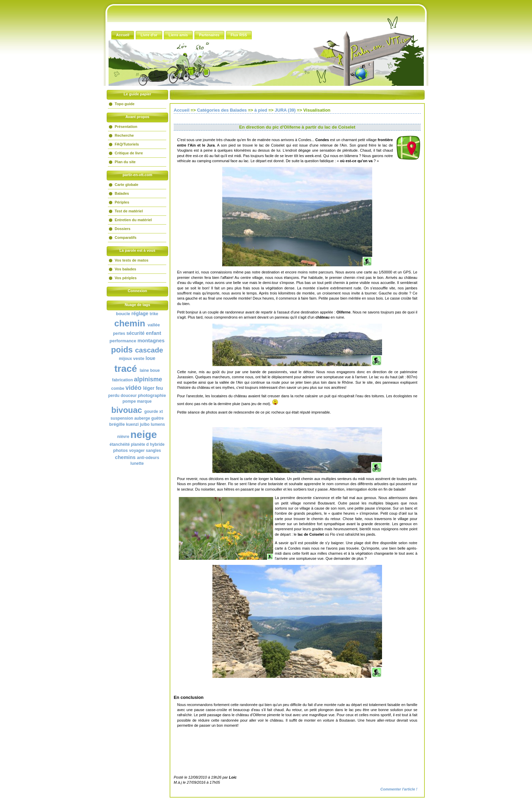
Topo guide (125, 104)
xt (161, 412)
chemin (130, 323)
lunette (137, 463)
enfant (154, 333)
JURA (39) (285, 110)
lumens (158, 424)
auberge (142, 418)
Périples (122, 202)
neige (144, 434)
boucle (123, 314)
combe (118, 388)
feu (159, 388)
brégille (117, 424)
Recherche (124, 135)
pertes (119, 333)
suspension (122, 418)
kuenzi (132, 424)
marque (144, 401)
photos (120, 450)
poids (122, 350)
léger (149, 388)
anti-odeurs (148, 458)
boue (155, 370)
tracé (126, 369)
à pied (261, 110)
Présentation (126, 127)
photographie (152, 395)
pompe (129, 401)
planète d (140, 444)
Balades (122, 193)
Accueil (182, 110)
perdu (114, 396)
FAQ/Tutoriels (127, 144)
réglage (140, 313)
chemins (125, 457)
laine (144, 370)
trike (154, 314)
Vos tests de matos (131, 260)
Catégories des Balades (222, 110)
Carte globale (127, 185)
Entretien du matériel (133, 220)
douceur (128, 396)
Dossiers (122, 229)
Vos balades (125, 269)
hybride (157, 444)
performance (123, 341)
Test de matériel (129, 211)
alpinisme (148, 379)
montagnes (151, 340)
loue (150, 358)
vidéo (134, 388)
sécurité (135, 333)
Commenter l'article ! (399, 789)
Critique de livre (129, 153)
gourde (151, 412)
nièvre (123, 437)
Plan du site (125, 162)
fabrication (122, 380)
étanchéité (120, 444)
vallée (154, 325)
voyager (137, 451)
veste (139, 358)
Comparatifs (126, 237)
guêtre (158, 418)
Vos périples (126, 278)
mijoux (125, 359)
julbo (145, 424)
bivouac (127, 410)
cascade (149, 350)
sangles (154, 451)
